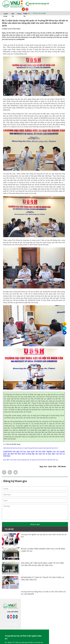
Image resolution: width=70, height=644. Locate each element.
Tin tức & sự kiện (39, 13)
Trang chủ (27, 13)
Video (19, 14)
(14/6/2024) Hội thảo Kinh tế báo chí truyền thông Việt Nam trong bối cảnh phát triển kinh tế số (30, 448)
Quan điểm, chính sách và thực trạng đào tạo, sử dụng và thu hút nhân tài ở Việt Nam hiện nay (30, 460)
